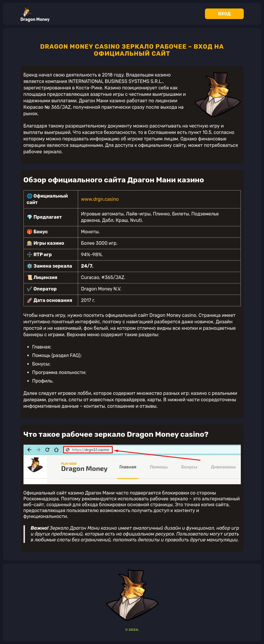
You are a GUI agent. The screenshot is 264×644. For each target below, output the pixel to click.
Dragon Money (35, 14)
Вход (225, 14)
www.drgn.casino (100, 199)
